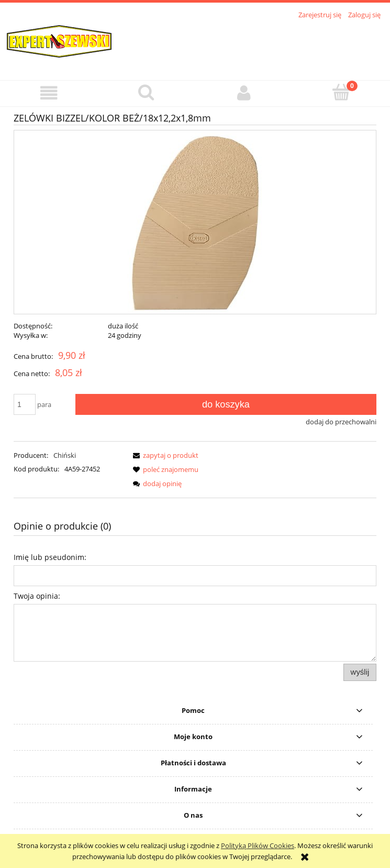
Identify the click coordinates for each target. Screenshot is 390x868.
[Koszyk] (341, 92)
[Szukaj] (146, 92)
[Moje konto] (244, 93)
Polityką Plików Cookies (258, 845)
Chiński (65, 455)
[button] (49, 93)
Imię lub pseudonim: (50, 557)
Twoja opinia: (37, 596)
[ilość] (25, 404)
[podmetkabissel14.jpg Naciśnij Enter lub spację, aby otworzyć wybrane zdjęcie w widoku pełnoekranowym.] (195, 222)
